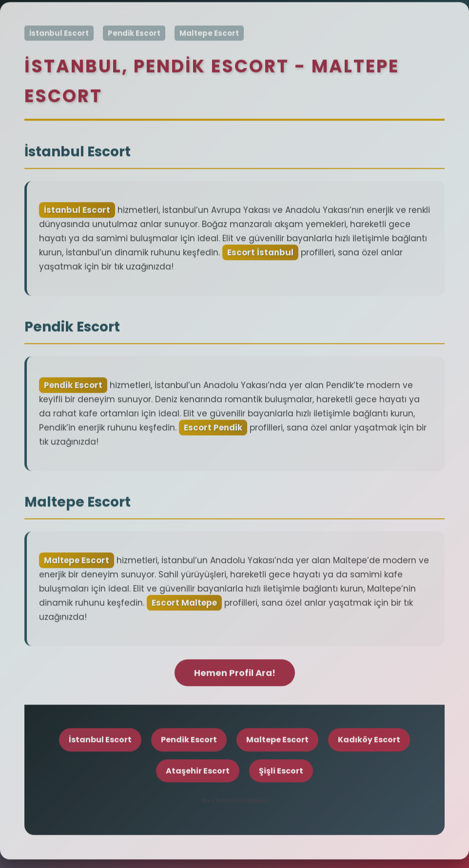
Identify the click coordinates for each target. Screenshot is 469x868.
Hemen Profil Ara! (235, 674)
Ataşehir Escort (198, 772)
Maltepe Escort (209, 35)
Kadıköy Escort (369, 741)
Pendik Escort (134, 35)
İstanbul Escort (59, 35)
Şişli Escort (281, 772)
